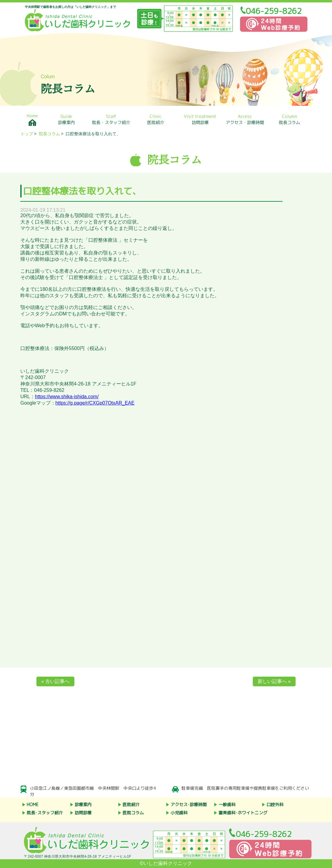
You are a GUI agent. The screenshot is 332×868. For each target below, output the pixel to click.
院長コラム (289, 119)
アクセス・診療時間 (245, 119)
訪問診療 (200, 119)
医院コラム (133, 813)
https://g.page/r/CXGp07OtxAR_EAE (95, 403)
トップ (27, 134)
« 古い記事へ (55, 681)
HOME (33, 804)
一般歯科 (227, 804)
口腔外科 (275, 804)
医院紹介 (156, 119)
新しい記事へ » (274, 681)
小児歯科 (179, 813)
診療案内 (66, 119)
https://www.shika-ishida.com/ (67, 397)
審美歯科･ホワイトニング (243, 813)
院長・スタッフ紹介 (111, 119)
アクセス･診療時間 (189, 804)
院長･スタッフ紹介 (45, 813)
